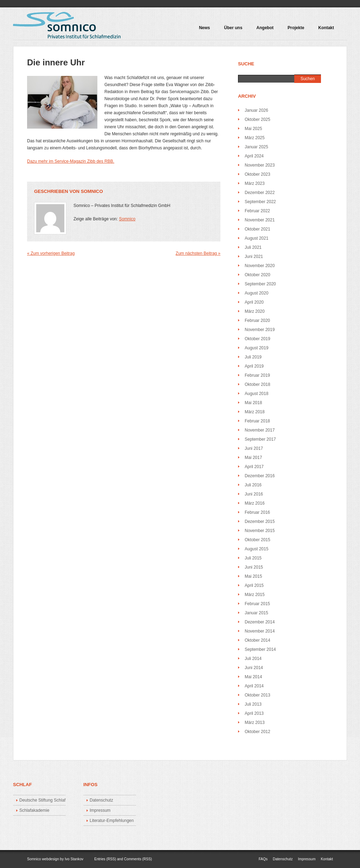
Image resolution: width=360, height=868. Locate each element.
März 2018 (255, 412)
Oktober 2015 (258, 540)
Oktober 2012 (258, 732)
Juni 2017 (254, 448)
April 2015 (254, 585)
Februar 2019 (257, 375)
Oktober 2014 (258, 640)
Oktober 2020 (258, 275)
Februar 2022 (257, 211)
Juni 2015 (254, 567)
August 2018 (256, 394)
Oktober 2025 (258, 119)
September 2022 (260, 202)
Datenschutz (101, 800)
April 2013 (254, 713)
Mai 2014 (253, 677)
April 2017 (254, 467)
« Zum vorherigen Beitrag (51, 253)
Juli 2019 (253, 357)
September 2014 (260, 649)
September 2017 (260, 439)
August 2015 (256, 549)
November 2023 (260, 165)
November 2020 (260, 266)
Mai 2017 (253, 458)
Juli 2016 (253, 485)
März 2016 (255, 503)
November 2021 (260, 220)
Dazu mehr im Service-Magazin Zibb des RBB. (71, 161)
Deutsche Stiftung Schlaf (42, 800)
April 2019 (254, 366)
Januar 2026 (256, 110)
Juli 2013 (253, 704)
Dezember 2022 (260, 193)
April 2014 (254, 686)
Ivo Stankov (74, 859)
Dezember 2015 (260, 522)
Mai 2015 (253, 576)
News (204, 28)
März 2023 (255, 183)
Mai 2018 (253, 403)
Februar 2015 (257, 604)
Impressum (100, 810)
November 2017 (260, 430)
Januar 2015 (256, 613)
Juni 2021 (254, 257)
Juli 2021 (253, 247)
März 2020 (255, 311)
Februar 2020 (257, 320)
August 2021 (256, 238)
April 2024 (254, 156)
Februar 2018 (257, 421)
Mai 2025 (253, 129)
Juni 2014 (254, 668)
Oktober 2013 (258, 695)
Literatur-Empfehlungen (112, 821)
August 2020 (256, 293)
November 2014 (260, 631)
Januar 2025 (256, 147)
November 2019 (260, 330)
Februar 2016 (257, 512)
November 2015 (260, 531)
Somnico (92, 191)
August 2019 (256, 348)
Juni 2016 (254, 494)
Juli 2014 (253, 659)
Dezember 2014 (260, 622)
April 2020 (254, 302)
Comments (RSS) (138, 859)
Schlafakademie (34, 810)
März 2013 (255, 723)
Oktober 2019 (258, 339)
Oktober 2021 (258, 229)
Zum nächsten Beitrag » (198, 253)
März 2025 (255, 138)
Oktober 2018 (258, 384)
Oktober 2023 (258, 174)
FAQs (263, 859)
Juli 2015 (253, 558)
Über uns (233, 28)
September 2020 (260, 284)
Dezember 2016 (260, 476)
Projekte (294, 30)
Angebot (263, 30)
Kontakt (326, 28)
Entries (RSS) (105, 859)
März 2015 (255, 595)
